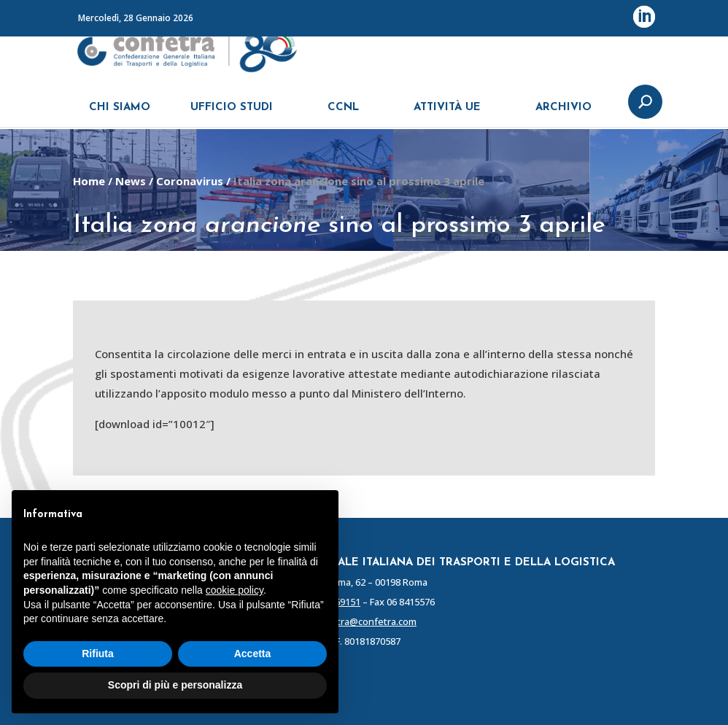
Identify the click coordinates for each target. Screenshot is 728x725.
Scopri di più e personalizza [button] (175, 685)
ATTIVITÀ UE (447, 115)
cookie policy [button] (235, 590)
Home (89, 181)
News (131, 181)
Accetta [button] (253, 654)
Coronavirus (190, 181)
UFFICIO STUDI (232, 115)
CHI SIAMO (120, 115)
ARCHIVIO (564, 115)
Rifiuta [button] (98, 654)
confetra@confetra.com (364, 621)
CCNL (343, 115)
